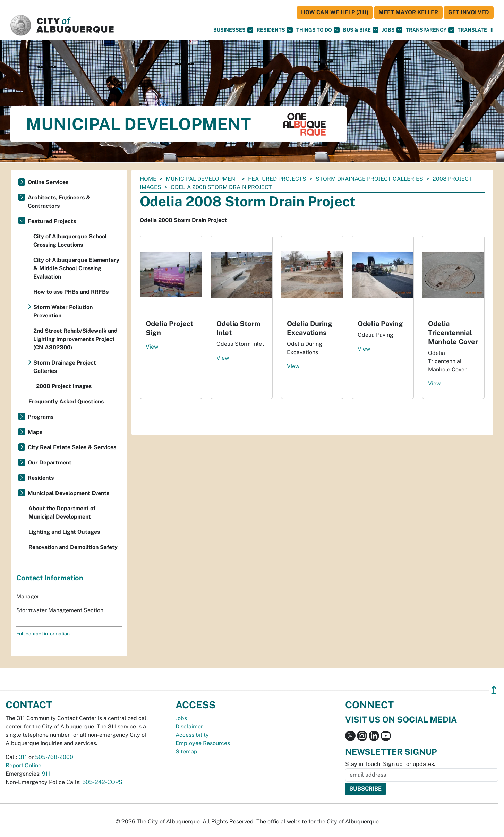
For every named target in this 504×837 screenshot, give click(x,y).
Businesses (233, 30)
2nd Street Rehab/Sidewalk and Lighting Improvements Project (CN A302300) (75, 339)
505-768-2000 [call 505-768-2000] (54, 757)
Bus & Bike (361, 30)
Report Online (23, 765)
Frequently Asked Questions (66, 402)
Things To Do (318, 30)
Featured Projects (277, 179)
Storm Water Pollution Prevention (63, 311)
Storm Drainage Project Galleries (369, 179)
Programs (41, 417)
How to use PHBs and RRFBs (71, 292)
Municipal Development (202, 179)
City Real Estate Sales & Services (72, 447)
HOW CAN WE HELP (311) (335, 12)
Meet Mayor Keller (408, 12)
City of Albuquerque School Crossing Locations (70, 241)
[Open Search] (492, 30)
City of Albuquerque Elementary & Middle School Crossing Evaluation (76, 268)
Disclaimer (189, 727)
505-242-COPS (102, 782)
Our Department (50, 463)
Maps (35, 432)
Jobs (392, 30)
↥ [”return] (494, 690)
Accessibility (192, 735)
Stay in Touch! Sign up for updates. (390, 764)
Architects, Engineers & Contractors (59, 202)
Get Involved (469, 12)
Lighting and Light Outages (64, 532)
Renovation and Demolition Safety (73, 547)
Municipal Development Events (69, 493)
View (152, 347)
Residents (275, 30)
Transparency (430, 30)
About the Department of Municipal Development (62, 513)
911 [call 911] (46, 774)
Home (148, 179)
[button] (472, 30)
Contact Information (50, 578)
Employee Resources (203, 743)
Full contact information (43, 634)
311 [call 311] (23, 757)
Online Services (48, 182)
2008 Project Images (64, 386)
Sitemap (186, 751)
